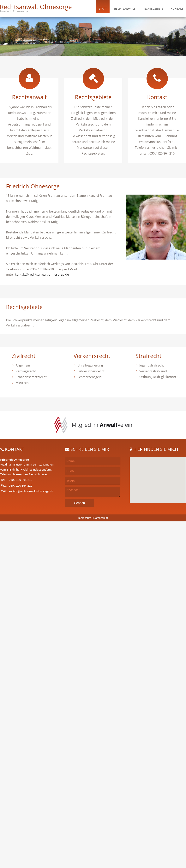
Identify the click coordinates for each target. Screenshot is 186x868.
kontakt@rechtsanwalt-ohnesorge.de (42, 274)
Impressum (84, 518)
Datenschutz (101, 518)
